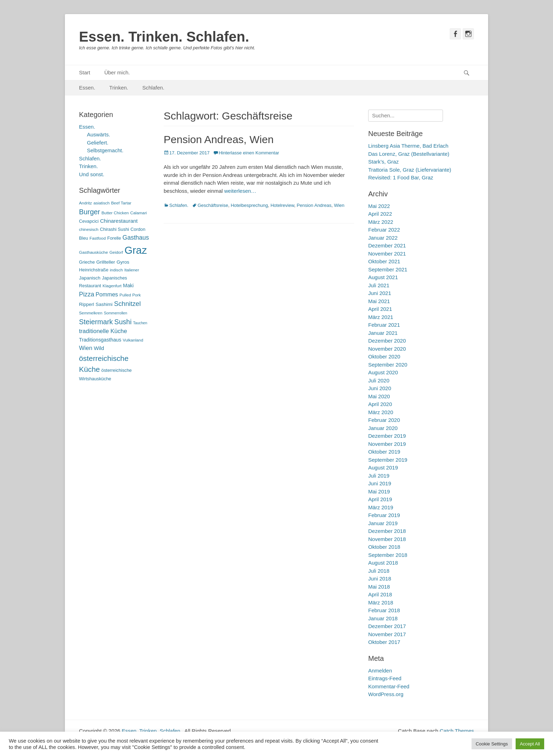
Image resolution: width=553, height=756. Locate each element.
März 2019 (381, 507)
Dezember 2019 (387, 436)
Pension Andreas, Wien (219, 139)
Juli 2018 (379, 571)
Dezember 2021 (387, 245)
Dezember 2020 (387, 341)
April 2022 (380, 214)
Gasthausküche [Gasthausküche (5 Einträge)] (93, 252)
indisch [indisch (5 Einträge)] (116, 270)
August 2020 (383, 372)
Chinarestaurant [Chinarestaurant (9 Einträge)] (119, 221)
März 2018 (381, 603)
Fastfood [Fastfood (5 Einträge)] (98, 238)
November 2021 (387, 254)
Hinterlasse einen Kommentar (249, 153)
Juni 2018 (380, 579)
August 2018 (383, 563)
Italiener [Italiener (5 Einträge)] (132, 270)
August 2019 (383, 468)
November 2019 (387, 444)
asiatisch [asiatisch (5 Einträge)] (102, 203)
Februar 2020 (384, 420)
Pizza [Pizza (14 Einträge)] (87, 294)
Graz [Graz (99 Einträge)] (136, 250)
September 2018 (388, 555)
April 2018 (380, 594)
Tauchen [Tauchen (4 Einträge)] (140, 323)
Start (85, 72)
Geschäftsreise (213, 205)
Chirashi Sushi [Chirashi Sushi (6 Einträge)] (114, 229)
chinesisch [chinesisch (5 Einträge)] (89, 229)
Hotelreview (282, 205)
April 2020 (380, 404)
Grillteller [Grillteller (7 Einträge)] (106, 262)
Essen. (87, 88)
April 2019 (380, 499)
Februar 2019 (384, 515)
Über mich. (117, 72)
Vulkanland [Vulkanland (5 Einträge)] (133, 340)
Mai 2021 (379, 301)
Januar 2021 (383, 333)
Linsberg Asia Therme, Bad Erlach (408, 146)
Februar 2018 (384, 610)
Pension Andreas (314, 205)
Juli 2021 (379, 285)
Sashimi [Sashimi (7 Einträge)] (104, 304)
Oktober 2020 (384, 357)
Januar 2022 (383, 238)
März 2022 (381, 222)
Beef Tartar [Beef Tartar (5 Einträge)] (121, 203)
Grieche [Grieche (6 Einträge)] (87, 262)
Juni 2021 (380, 293)
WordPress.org (386, 694)
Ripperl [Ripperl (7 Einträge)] (87, 304)
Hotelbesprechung (249, 205)
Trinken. (119, 88)
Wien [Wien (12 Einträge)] (86, 348)
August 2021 (383, 277)
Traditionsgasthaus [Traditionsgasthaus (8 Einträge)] (100, 340)
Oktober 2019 (384, 452)
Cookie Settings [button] (492, 744)
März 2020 (381, 412)
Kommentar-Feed (389, 686)
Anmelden (380, 671)
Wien (339, 205)
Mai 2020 (379, 396)
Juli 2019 (379, 476)
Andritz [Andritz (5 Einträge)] (86, 203)
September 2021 (388, 269)
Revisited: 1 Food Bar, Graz (401, 177)
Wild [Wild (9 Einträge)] (99, 348)
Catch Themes (457, 731)
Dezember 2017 (387, 626)
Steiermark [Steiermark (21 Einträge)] (96, 322)
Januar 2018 (383, 618)
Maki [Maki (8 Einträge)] (128, 285)
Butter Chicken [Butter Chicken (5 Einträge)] (115, 213)
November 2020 (387, 349)
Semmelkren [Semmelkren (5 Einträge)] (91, 313)
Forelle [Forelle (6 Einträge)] (114, 238)
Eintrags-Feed (385, 678)
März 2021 (381, 317)
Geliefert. (98, 143)
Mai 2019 (379, 491)
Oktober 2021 (384, 261)
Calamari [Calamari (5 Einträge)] (138, 213)
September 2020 (388, 365)
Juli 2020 (379, 380)
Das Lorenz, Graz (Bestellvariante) (409, 154)
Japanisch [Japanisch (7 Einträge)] (90, 278)
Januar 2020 (383, 428)
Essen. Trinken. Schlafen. (164, 37)
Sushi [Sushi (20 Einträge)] (123, 322)
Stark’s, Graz (383, 162)
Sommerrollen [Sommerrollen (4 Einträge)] (115, 313)
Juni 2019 (380, 483)
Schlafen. (154, 88)
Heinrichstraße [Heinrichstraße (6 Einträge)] (94, 270)
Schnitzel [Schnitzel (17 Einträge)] (127, 304)
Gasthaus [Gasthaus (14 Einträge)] (136, 238)
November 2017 (387, 634)
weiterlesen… (240, 191)
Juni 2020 (380, 388)
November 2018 (387, 539)
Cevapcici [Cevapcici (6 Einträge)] (89, 221)
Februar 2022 (384, 230)
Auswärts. (99, 134)
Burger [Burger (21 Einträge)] (90, 212)
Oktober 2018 (384, 547)
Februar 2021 (384, 325)
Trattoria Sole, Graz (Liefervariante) (410, 170)
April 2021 (380, 309)
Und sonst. (92, 174)
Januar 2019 (383, 523)
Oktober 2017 (384, 642)
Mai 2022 (379, 206)
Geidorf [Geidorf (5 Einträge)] (116, 252)
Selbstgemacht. (105, 150)
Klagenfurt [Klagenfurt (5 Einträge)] (112, 286)
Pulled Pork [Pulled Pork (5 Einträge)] (130, 295)
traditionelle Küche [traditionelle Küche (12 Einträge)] (103, 331)
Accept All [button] (530, 744)
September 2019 (388, 460)
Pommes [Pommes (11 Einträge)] (107, 294)
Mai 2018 (379, 587)
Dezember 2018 (387, 531)
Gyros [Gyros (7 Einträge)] (123, 262)
